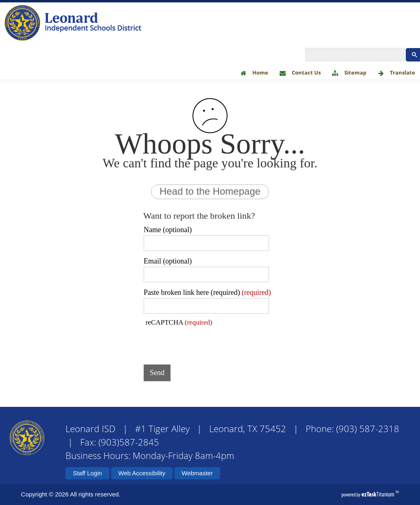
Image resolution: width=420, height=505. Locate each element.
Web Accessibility (142, 473)
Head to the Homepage (210, 191)
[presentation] (206, 343)
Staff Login (87, 473)
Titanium (378, 494)
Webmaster (197, 473)
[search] (354, 55)
